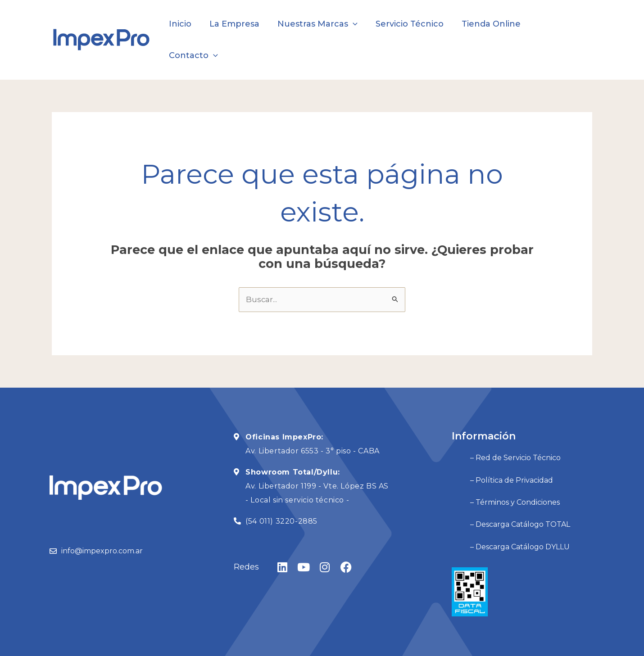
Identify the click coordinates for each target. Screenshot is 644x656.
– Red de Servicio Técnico (497, 425)
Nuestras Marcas (319, 24)
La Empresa (238, 24)
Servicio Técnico (410, 24)
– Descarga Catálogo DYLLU (501, 499)
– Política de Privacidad (493, 444)
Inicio (186, 24)
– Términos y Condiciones (497, 462)
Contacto (560, 24)
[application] (355, 24)
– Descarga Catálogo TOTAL (502, 481)
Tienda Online (489, 24)
